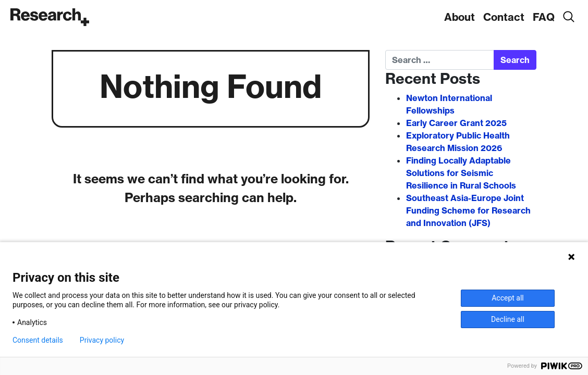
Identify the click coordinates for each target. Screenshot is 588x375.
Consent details (38, 340)
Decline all (508, 319)
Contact (504, 17)
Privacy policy (102, 340)
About (460, 17)
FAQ (544, 17)
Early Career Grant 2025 (456, 123)
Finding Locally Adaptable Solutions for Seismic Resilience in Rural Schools (461, 173)
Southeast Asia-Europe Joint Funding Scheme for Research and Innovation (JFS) (468, 210)
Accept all (508, 298)
